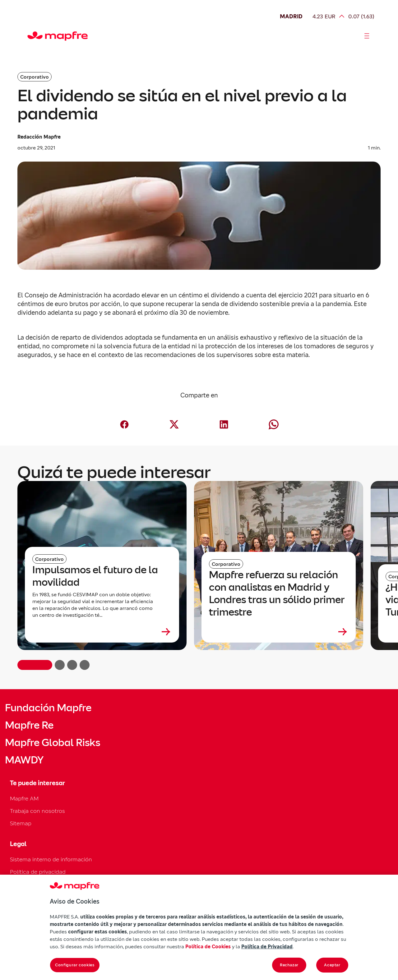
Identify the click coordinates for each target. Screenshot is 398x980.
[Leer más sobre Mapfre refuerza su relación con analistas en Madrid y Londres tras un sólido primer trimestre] (279, 632)
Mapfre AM (24, 798)
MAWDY (24, 760)
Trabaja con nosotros (37, 811)
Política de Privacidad (267, 946)
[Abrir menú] (367, 36)
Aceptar (332, 965)
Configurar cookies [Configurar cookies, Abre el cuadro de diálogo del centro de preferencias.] (75, 965)
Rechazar (289, 965)
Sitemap (21, 823)
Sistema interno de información (51, 859)
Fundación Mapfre (48, 708)
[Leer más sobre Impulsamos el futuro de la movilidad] (102, 632)
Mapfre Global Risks (53, 743)
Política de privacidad (38, 872)
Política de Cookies (208, 946)
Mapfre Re (29, 725)
